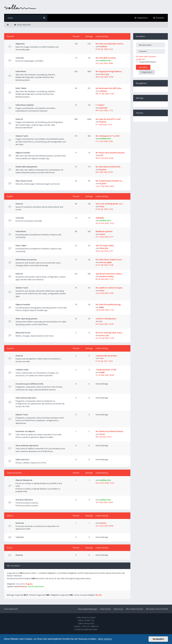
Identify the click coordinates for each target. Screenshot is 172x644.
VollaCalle (104, 248)
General (19, 204)
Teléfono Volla (22, 370)
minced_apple (106, 262)
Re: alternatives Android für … (109, 167)
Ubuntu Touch (22, 136)
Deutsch (10, 36)
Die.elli (99, 595)
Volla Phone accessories (26, 260)
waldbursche (105, 60)
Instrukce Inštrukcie (24, 500)
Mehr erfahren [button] (105, 639)
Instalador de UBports (25, 431)
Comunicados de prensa (106, 356)
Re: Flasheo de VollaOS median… (110, 431)
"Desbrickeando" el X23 (106, 370)
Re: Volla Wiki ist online (106, 58)
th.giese (103, 122)
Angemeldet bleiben (146, 62)
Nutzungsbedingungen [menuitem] (88, 609)
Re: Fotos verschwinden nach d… (110, 44)
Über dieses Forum (24, 181)
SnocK (102, 434)
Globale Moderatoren (36, 586)
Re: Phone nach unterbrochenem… (111, 153)
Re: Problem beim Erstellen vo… (109, 181)
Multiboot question (104, 231)
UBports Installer (23, 153)
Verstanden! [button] (158, 639)
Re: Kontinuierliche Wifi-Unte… (109, 88)
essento (103, 523)
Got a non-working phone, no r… (110, 204)
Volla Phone (21, 71)
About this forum (23, 333)
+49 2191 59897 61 (90, 626)
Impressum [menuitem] (118, 609)
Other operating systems (26, 319)
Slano (102, 290)
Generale (20, 523)
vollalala (103, 91)
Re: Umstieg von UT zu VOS (108, 136)
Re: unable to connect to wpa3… (110, 288)
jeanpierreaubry (107, 276)
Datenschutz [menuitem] (105, 609)
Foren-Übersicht (11, 609)
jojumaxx (103, 108)
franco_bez (104, 74)
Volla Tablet (21, 88)
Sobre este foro (22, 459)
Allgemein (20, 44)
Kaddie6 (103, 46)
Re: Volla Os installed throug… (109, 304)
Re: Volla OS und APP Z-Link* (108, 119)
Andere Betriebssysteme (26, 167)
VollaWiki (100, 218)
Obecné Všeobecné (24, 480)
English (10, 196)
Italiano (10, 516)
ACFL (101, 155)
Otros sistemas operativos (27, 445)
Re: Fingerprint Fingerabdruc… (109, 71)
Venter (102, 234)
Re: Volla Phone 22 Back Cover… (109, 260)
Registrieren (147, 72)
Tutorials (20, 58)
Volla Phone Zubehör (25, 105)
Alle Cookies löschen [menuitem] (134, 609)
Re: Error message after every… (110, 333)
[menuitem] (159, 18)
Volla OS (19, 119)
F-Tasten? (100, 105)
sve (101, 321)
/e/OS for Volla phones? (106, 319)
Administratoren (20, 586)
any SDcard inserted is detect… (109, 274)
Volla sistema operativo (26, 398)
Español (10, 348)
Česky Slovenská (14, 473)
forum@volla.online (89, 629)
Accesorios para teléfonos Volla (29, 384)
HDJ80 (102, 372)
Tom (101, 358)
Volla (102, 307)
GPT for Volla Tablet (105, 246)
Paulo (102, 206)
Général (19, 555)
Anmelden (140, 36)
